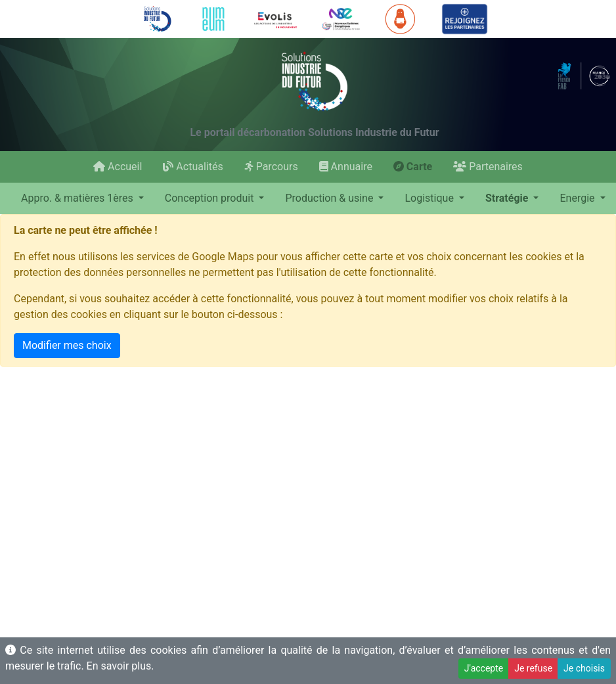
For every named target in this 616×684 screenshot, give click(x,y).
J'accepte (484, 668)
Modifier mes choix (67, 345)
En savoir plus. (121, 666)
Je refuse (533, 668)
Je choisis (584, 668)
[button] (82, 198)
